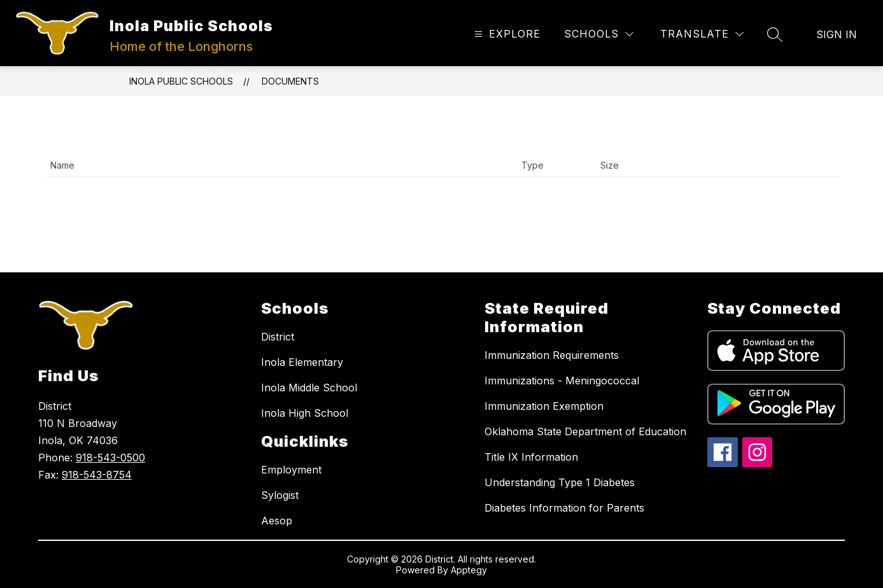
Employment (291, 470)
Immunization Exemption (544, 406)
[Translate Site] (702, 34)
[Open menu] (506, 34)
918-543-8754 (97, 475)
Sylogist (280, 495)
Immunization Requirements (552, 355)
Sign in (837, 34)
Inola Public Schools (181, 81)
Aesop (277, 521)
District (278, 337)
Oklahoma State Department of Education (585, 431)
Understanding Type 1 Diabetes (560, 482)
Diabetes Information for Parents (564, 508)
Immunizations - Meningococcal (562, 381)
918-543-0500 (110, 458)
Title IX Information (531, 457)
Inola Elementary (302, 362)
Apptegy (469, 570)
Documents (290, 81)
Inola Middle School (309, 388)
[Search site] (775, 34)
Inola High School (305, 413)
